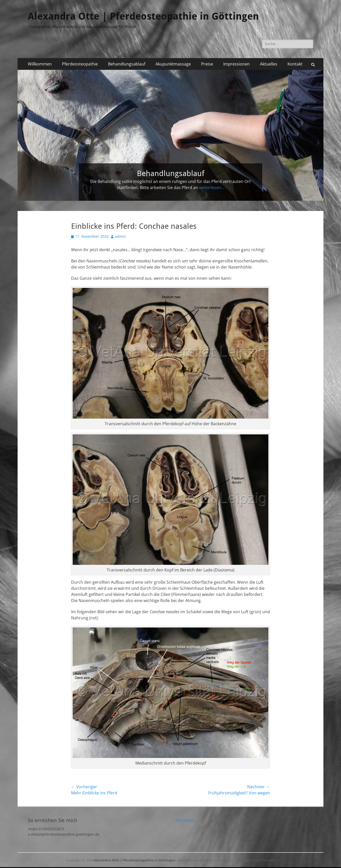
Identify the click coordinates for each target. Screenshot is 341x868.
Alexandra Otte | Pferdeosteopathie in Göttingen (143, 16)
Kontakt (295, 64)
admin (120, 236)
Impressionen (237, 64)
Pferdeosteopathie (80, 64)
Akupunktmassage (173, 64)
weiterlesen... (212, 188)
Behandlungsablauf (127, 64)
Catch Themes (263, 860)
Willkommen (40, 64)
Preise (207, 64)
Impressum (185, 820)
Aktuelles (269, 64)
